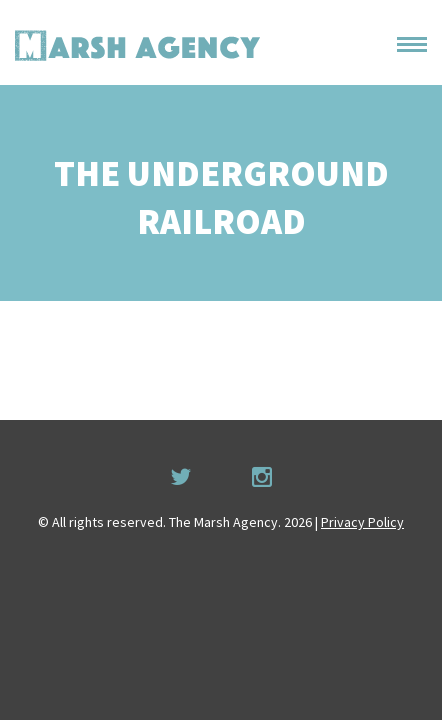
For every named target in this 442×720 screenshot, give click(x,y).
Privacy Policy (362, 522)
